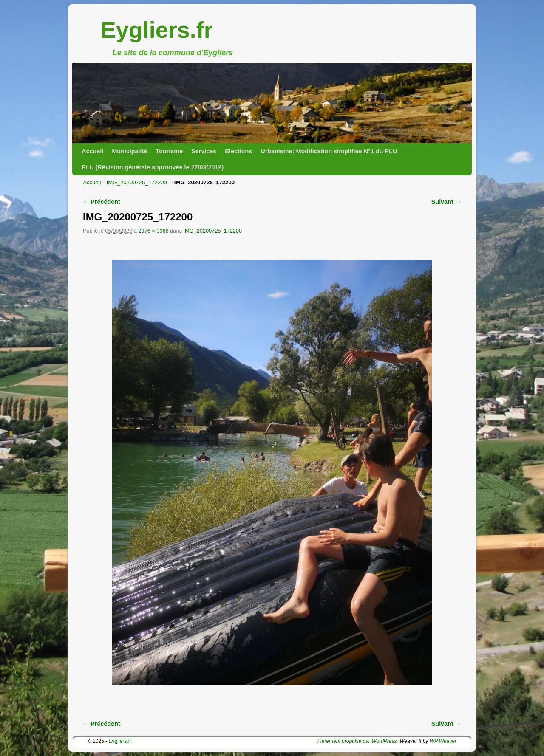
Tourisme (169, 151)
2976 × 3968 (153, 231)
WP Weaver (443, 741)
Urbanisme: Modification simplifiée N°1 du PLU (329, 151)
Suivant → (446, 202)
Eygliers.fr (157, 30)
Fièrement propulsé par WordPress (357, 741)
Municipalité (129, 151)
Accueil (92, 151)
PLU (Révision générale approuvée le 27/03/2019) (153, 167)
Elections (238, 151)
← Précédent (102, 202)
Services (204, 151)
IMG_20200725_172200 (137, 182)
